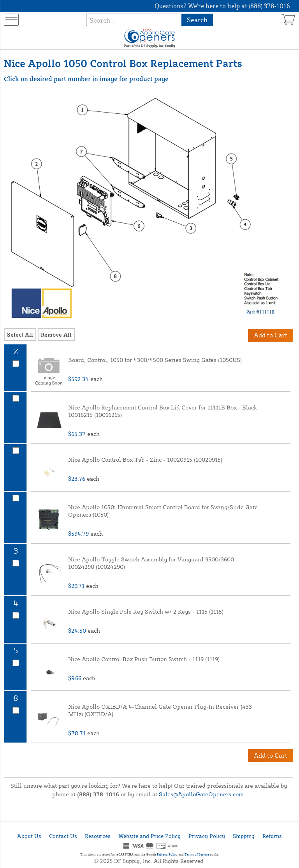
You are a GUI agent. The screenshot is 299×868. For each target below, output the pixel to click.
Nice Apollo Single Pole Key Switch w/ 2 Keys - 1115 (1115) (146, 611)
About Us (29, 836)
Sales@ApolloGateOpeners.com (201, 794)
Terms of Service (197, 854)
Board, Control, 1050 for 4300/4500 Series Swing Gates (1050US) (155, 360)
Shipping (244, 836)
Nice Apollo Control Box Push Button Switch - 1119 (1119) (144, 659)
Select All (20, 334)
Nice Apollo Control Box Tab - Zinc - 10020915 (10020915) (145, 460)
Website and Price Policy (149, 836)
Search (197, 20)
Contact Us (63, 836)
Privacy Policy (207, 836)
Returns (272, 836)
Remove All (56, 334)
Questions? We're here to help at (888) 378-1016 (222, 6)
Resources (98, 836)
